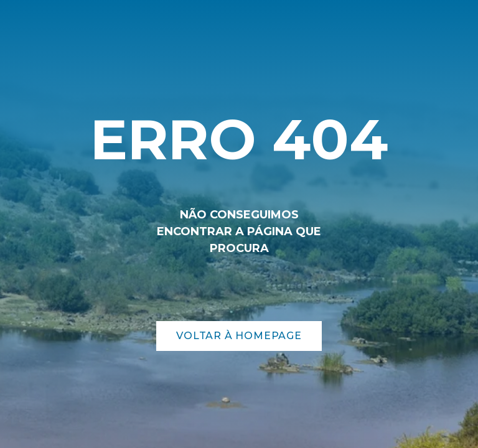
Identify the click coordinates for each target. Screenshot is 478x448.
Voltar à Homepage (239, 336)
